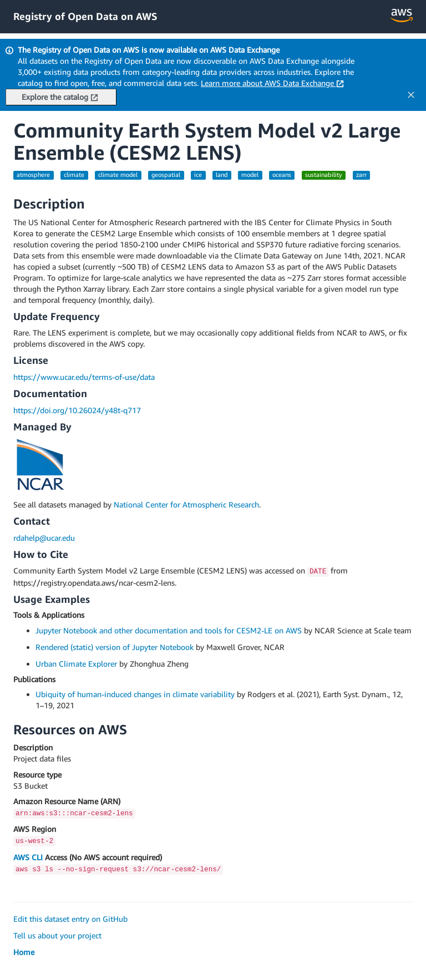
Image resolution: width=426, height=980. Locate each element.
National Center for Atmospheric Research (186, 504)
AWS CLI (28, 857)
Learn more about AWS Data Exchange (272, 83)
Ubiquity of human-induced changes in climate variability (135, 694)
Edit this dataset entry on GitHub (70, 919)
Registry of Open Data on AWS (85, 16)
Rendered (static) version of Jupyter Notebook (115, 647)
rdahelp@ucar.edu (44, 538)
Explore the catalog (60, 97)
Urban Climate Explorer (76, 664)
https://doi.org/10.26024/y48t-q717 (77, 410)
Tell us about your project (57, 935)
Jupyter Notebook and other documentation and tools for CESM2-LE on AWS (169, 630)
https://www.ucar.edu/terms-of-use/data (84, 377)
